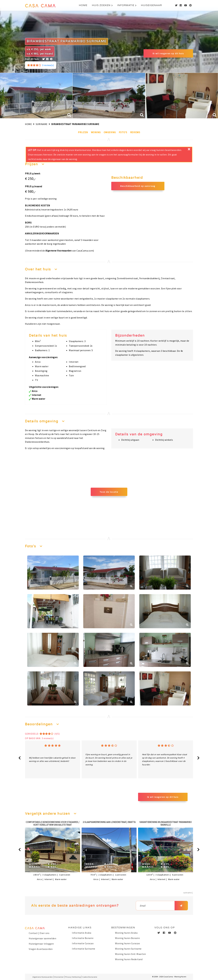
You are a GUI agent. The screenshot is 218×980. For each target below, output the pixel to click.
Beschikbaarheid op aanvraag (138, 186)
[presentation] (20, 758)
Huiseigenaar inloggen (41, 944)
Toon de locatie (109, 492)
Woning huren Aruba (126, 933)
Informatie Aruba (82, 933)
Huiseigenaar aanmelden (42, 938)
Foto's (123, 132)
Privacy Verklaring (73, 977)
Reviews (135, 132)
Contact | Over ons (39, 933)
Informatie (126, 7)
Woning (96, 132)
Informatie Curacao (83, 943)
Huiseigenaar (151, 7)
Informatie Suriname (84, 949)
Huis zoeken (101, 7)
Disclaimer (59, 977)
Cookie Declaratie (90, 977)
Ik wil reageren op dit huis (168, 53)
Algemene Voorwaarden (59, 251)
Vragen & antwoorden (41, 949)
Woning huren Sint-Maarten (130, 954)
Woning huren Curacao (127, 943)
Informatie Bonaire (83, 938)
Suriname (42, 124)
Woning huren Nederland (129, 959)
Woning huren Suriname (128, 949)
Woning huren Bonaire (127, 938)
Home (83, 7)
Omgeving (110, 132)
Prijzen (83, 132)
